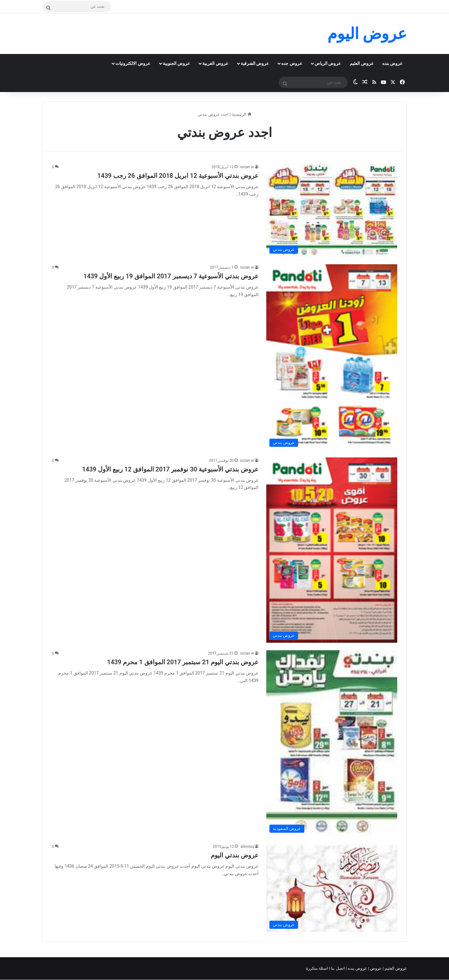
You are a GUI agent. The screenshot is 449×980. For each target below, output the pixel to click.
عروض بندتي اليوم (235, 855)
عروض (376, 968)
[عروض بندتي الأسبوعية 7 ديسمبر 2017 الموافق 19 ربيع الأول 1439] (332, 357)
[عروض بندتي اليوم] (332, 888)
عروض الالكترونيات (133, 63)
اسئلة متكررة (317, 968)
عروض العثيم (362, 63)
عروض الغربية (215, 63)
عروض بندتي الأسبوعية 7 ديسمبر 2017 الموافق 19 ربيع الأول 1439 (171, 276)
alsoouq (247, 846)
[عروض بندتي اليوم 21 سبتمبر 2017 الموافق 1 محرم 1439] (332, 743)
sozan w (247, 167)
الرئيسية (241, 114)
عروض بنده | (357, 968)
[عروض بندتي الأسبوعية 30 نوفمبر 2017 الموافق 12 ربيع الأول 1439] (332, 550)
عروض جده (292, 63)
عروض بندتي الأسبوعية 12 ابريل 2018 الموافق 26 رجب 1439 (178, 176)
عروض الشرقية (255, 63)
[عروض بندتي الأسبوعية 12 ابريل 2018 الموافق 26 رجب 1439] (332, 210)
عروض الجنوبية (176, 63)
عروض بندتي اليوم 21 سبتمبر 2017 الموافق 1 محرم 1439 (183, 662)
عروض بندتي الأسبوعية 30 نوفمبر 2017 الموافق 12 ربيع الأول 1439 (170, 469)
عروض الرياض (328, 63)
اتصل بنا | (337, 968)
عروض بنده (392, 63)
